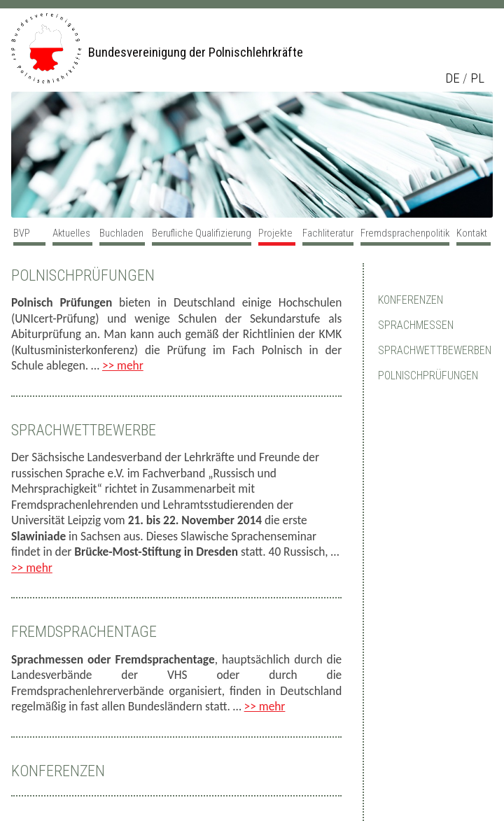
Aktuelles (71, 233)
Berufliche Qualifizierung (202, 233)
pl (477, 78)
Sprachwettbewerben (435, 350)
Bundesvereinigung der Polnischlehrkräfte (196, 52)
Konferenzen (58, 771)
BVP (22, 233)
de (453, 78)
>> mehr (123, 365)
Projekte (275, 233)
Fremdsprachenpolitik (405, 233)
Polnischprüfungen (83, 275)
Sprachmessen (416, 325)
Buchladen (121, 233)
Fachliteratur (328, 233)
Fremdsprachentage (84, 632)
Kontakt (472, 233)
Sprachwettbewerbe (84, 430)
